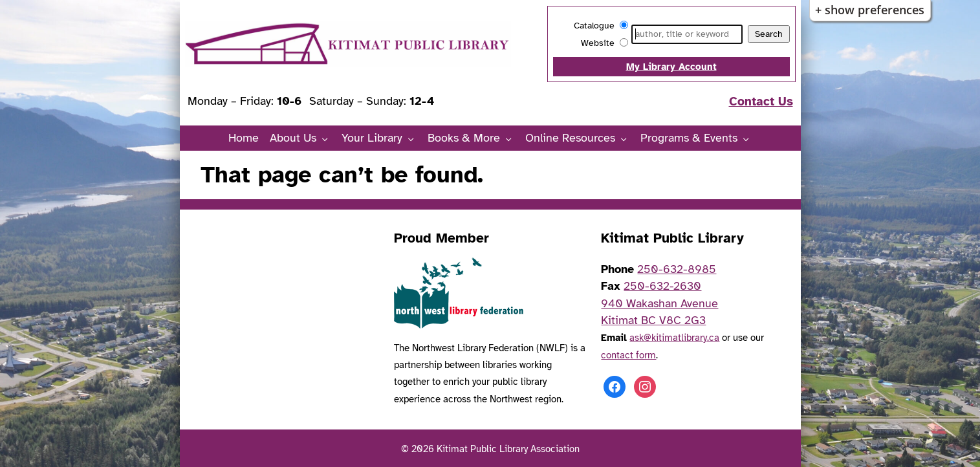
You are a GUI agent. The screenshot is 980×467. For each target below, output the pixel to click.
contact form (628, 355)
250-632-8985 (677, 269)
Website (598, 43)
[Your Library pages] (414, 139)
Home (244, 138)
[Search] (687, 34)
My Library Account (671, 66)
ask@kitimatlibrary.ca (674, 337)
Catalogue (594, 26)
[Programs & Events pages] (749, 139)
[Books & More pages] (512, 139)
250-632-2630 (662, 286)
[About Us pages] (328, 139)
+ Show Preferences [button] (870, 10)
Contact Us (761, 102)
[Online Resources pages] (627, 139)
